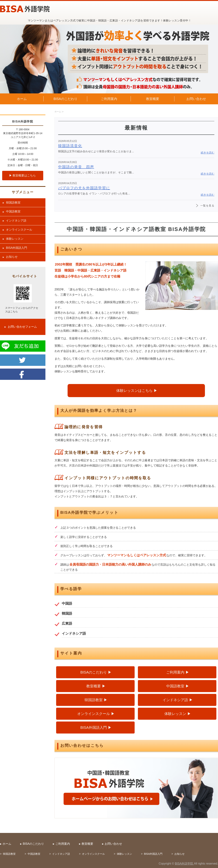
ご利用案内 (109, 99)
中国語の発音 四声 (76, 167)
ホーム (22, 99)
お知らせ (12, 257)
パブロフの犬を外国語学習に (84, 188)
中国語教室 (175, 686)
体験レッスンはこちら (134, 391)
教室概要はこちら (24, 175)
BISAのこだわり (65, 99)
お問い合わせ (196, 99)
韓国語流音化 (70, 146)
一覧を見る (207, 206)
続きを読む (208, 153)
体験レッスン (175, 714)
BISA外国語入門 (94, 728)
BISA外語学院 (184, 864)
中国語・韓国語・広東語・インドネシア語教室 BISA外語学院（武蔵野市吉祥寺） (25, 9)
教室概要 (153, 99)
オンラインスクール (94, 714)
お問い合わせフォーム (22, 327)
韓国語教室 (94, 700)
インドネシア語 (175, 700)
